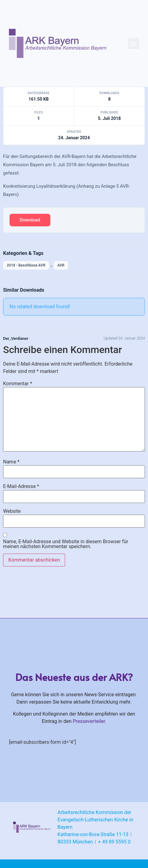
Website (12, 511)
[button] (134, 44)
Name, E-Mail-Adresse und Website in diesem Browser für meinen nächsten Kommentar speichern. (66, 544)
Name (11, 462)
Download (30, 220)
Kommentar (18, 384)
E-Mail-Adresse (21, 486)
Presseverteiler (89, 721)
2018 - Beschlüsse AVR (26, 265)
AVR (61, 265)
